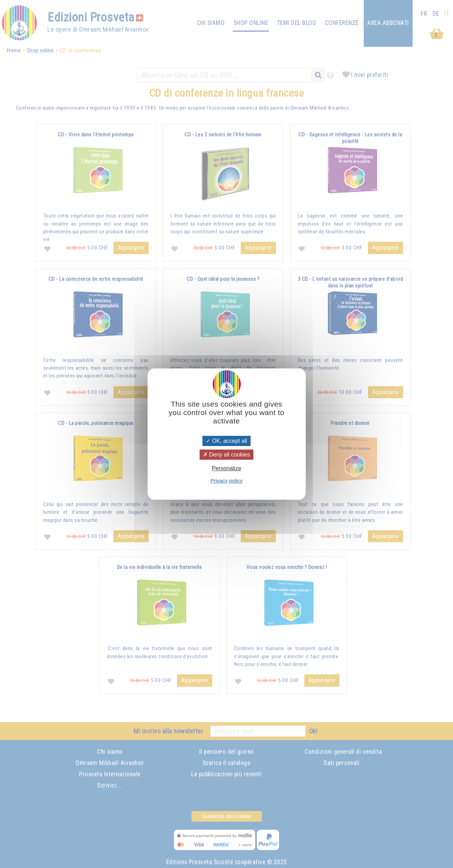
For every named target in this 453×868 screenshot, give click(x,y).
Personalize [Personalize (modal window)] (227, 469)
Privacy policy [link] (227, 481)
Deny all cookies (227, 455)
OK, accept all (226, 441)
